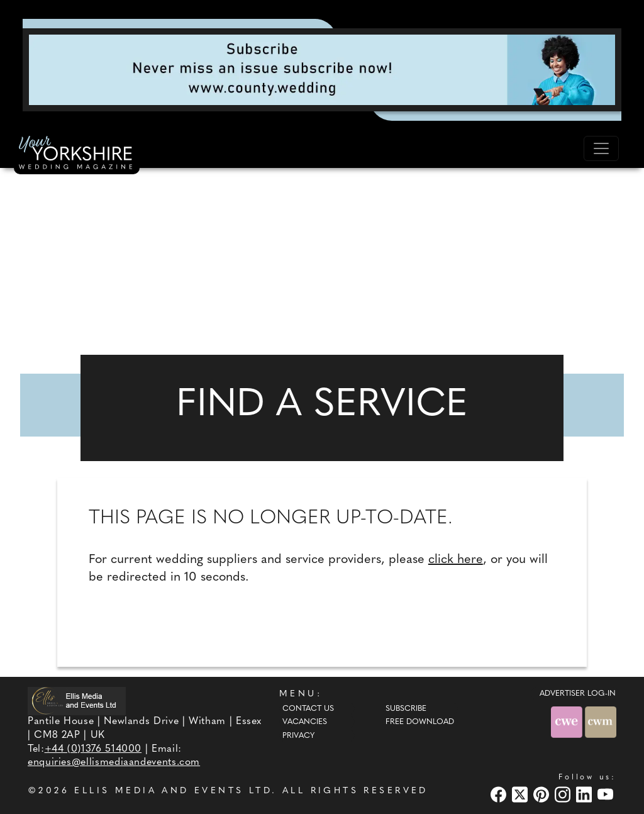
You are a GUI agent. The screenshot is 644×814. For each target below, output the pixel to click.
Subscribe (406, 709)
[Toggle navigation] (601, 148)
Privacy (298, 736)
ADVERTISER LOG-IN (578, 694)
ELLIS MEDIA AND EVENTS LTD (173, 791)
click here (456, 560)
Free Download (420, 722)
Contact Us (308, 709)
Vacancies (305, 722)
